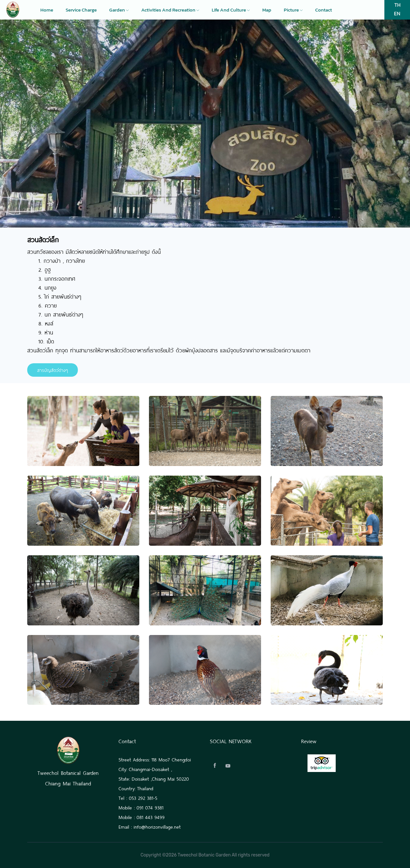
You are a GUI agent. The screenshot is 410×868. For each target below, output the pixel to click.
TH (397, 5)
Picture (293, 10)
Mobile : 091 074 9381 (141, 807)
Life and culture (231, 10)
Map (267, 10)
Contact (324, 10)
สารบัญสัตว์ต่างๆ (53, 370)
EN (397, 13)
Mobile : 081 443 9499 (142, 817)
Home (47, 10)
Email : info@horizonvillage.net (150, 826)
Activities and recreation (170, 10)
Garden (119, 10)
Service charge (81, 10)
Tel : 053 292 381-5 (138, 797)
